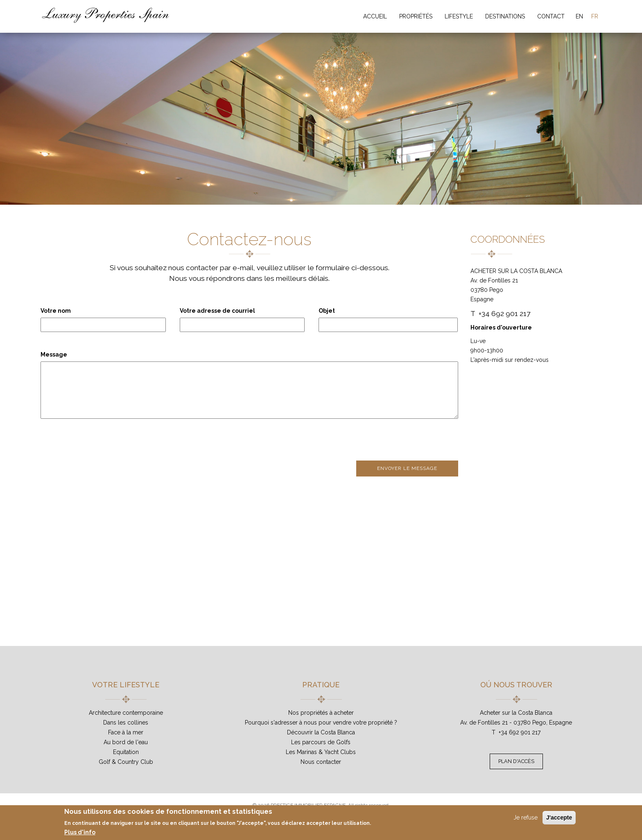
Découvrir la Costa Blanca (321, 732)
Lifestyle (459, 16)
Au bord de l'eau (126, 742)
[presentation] (103, 440)
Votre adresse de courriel (217, 311)
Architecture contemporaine (126, 713)
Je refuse (526, 817)
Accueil (375, 16)
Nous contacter (321, 762)
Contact (551, 16)
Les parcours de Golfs (321, 742)
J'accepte (559, 817)
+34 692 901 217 (520, 732)
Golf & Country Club (126, 762)
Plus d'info (80, 832)
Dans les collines (126, 723)
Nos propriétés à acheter (321, 713)
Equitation (126, 752)
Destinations (505, 16)
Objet (327, 311)
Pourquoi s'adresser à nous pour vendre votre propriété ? (321, 723)
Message (54, 355)
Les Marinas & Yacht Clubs (321, 752)
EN (579, 16)
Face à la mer (126, 732)
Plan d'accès (516, 761)
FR (595, 16)
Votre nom (56, 311)
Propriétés (416, 16)
